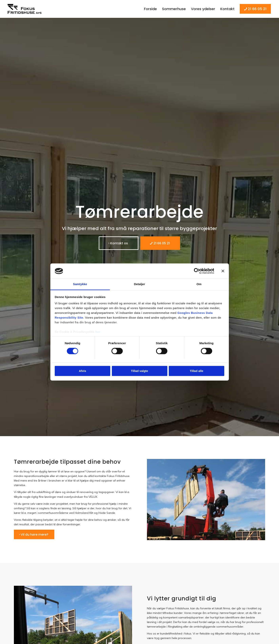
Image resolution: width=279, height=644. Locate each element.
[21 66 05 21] (160, 243)
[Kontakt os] (119, 243)
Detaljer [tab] (140, 284)
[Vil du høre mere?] (34, 534)
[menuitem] (150, 9)
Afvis (83, 371)
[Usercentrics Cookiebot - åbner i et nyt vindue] (197, 271)
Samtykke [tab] (80, 284)
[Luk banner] (223, 271)
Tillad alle (197, 371)
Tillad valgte (139, 371)
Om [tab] (199, 284)
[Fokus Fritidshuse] (25, 9)
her (98, 332)
